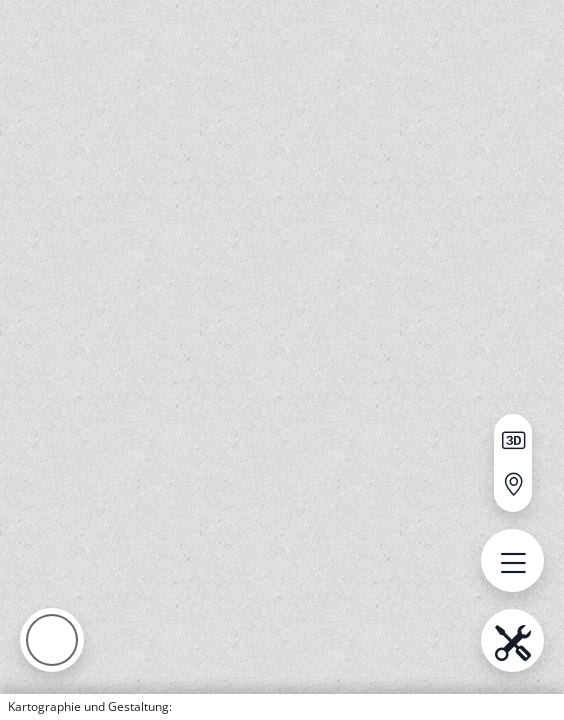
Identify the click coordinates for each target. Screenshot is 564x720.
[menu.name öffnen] (512, 560)
